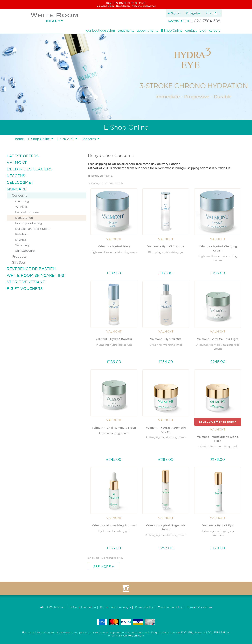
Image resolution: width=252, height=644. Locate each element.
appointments (148, 31)
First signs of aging (29, 223)
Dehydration (24, 218)
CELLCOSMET (20, 182)
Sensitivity (22, 245)
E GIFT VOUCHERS (25, 289)
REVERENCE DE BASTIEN (31, 269)
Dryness (21, 240)
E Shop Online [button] (39, 139)
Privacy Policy (144, 607)
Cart (213, 13)
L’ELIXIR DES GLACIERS (29, 169)
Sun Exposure (25, 251)
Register (193, 13)
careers (215, 31)
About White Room (53, 607)
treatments (126, 31)
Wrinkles (21, 207)
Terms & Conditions (199, 607)
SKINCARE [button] (66, 139)
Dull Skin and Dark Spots (33, 229)
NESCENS (16, 176)
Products (19, 256)
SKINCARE (17, 189)
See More (103, 567)
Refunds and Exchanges (116, 607)
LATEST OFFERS (23, 156)
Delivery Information (83, 607)
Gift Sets (19, 262)
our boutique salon (101, 31)
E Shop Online (172, 31)
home (20, 139)
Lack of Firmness (27, 212)
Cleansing (22, 201)
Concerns (19, 195)
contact (191, 31)
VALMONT (17, 163)
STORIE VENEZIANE (26, 282)
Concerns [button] (89, 139)
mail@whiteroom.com (130, 636)
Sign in (174, 13)
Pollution (21, 234)
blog (203, 31)
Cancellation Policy (170, 607)
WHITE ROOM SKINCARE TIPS (35, 275)
